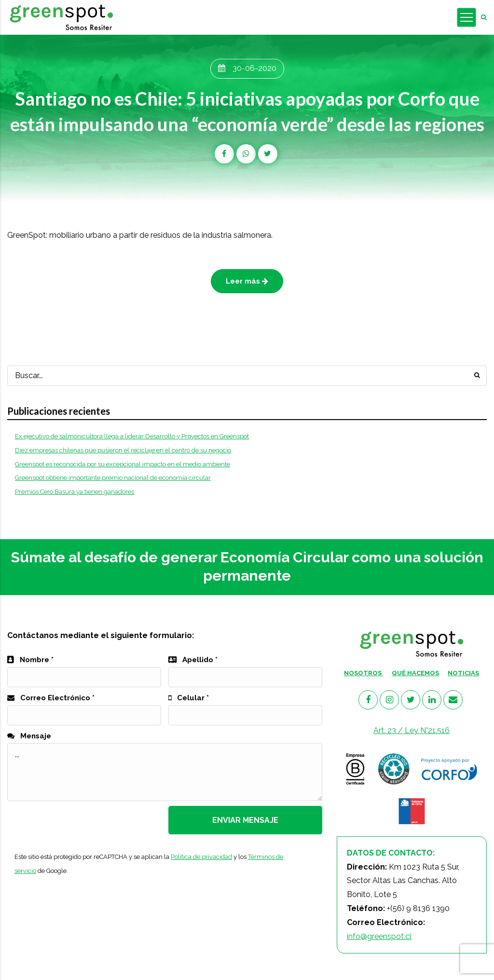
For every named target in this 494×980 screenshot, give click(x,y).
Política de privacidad (201, 857)
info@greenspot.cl (379, 936)
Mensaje (29, 736)
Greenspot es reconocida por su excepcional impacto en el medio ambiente (123, 464)
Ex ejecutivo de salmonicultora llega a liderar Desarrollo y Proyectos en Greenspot (132, 436)
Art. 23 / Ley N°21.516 (412, 730)
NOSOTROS (364, 673)
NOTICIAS (463, 673)
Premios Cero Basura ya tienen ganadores (75, 492)
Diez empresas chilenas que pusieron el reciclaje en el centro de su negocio (123, 450)
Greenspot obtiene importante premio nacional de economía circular (113, 478)
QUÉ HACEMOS (415, 673)
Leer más (247, 281)
